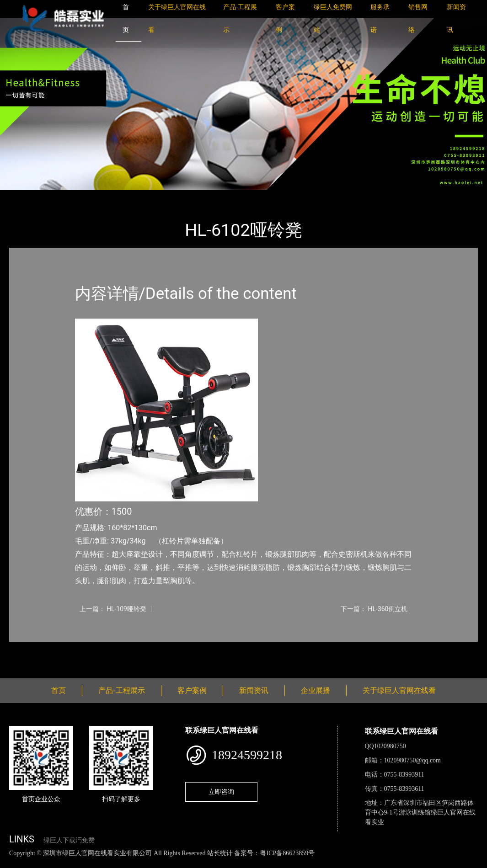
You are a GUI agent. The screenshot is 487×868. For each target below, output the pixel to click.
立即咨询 (221, 792)
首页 (25, 196)
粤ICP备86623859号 (287, 853)
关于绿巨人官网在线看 (399, 690)
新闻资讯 (254, 690)
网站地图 (14, 863)
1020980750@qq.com (413, 760)
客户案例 (192, 690)
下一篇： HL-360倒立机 (374, 609)
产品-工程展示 (64, 196)
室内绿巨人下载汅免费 (130, 196)
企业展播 (316, 690)
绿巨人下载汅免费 (69, 840)
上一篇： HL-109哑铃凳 (113, 609)
